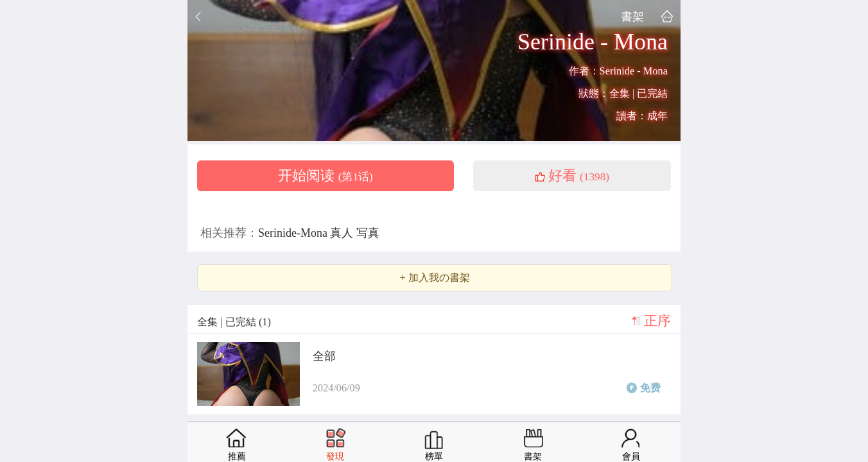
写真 (368, 233)
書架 (632, 16)
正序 (657, 321)
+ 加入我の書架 (434, 278)
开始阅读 (325, 176)
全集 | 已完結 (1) (234, 322)
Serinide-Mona (294, 233)
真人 (343, 233)
